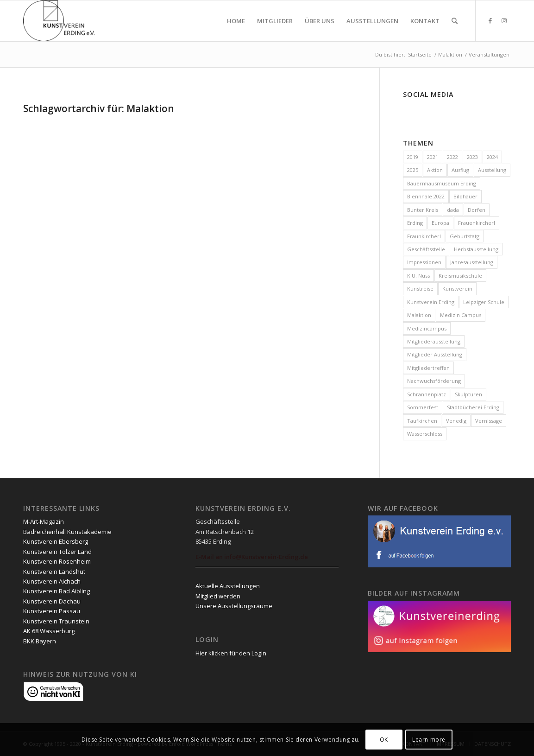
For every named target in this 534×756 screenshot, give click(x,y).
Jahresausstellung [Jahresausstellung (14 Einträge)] (472, 262)
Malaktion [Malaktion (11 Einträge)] (419, 315)
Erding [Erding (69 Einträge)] (415, 223)
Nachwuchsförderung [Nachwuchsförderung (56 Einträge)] (434, 381)
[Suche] (455, 21)
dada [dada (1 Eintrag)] (453, 210)
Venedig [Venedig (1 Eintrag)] (456, 421)
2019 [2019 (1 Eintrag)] (413, 157)
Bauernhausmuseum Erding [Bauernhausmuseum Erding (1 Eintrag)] (442, 183)
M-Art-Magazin (44, 521)
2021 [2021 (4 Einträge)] (433, 157)
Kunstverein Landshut (54, 572)
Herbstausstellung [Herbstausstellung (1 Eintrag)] (476, 249)
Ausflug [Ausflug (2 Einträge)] (460, 170)
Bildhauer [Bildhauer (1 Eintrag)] (465, 196)
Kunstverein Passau (52, 611)
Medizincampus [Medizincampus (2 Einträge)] (427, 328)
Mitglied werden (218, 596)
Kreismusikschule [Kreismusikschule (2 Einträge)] (460, 276)
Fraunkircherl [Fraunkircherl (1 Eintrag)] (424, 236)
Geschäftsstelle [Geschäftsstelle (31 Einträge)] (426, 249)
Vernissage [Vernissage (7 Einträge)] (489, 421)
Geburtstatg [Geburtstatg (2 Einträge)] (465, 236)
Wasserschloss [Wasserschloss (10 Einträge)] (425, 434)
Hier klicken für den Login (231, 653)
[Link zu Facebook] (490, 20)
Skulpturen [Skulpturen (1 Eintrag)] (468, 394)
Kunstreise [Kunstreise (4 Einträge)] (420, 289)
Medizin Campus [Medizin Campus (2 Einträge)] (461, 315)
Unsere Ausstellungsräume (234, 606)
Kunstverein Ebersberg (56, 541)
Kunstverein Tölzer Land (57, 552)
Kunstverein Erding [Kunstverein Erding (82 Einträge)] (431, 302)
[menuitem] (236, 21)
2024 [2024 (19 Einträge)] (492, 157)
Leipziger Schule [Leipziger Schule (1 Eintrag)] (484, 302)
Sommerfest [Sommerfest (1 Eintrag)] (423, 407)
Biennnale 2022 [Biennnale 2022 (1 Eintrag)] (426, 196)
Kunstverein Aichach (52, 581)
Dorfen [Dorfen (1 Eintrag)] (477, 210)
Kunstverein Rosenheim (57, 561)
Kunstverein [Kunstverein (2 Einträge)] (457, 289)
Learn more (429, 740)
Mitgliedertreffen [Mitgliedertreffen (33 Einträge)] (428, 368)
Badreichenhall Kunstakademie (67, 532)
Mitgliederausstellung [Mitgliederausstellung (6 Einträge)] (434, 341)
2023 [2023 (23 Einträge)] (472, 157)
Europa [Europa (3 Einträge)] (440, 223)
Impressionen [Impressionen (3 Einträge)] (424, 262)
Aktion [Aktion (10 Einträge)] (435, 170)
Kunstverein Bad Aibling (57, 591)
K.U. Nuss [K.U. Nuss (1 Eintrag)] (418, 276)
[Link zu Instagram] (504, 20)
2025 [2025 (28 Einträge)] (413, 170)
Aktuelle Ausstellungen (228, 586)
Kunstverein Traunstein (56, 621)
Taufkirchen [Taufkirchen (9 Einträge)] (422, 421)
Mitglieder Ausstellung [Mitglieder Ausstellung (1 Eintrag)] (435, 354)
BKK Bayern (40, 641)
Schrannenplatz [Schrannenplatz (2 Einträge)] (427, 394)
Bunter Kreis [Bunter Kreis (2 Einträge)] (423, 210)
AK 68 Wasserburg (49, 631)
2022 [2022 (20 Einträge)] (452, 157)
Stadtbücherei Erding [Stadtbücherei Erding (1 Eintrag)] (473, 407)
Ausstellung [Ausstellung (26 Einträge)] (492, 170)
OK (384, 740)
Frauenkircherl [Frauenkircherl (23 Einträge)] (477, 223)
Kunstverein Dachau (52, 601)
